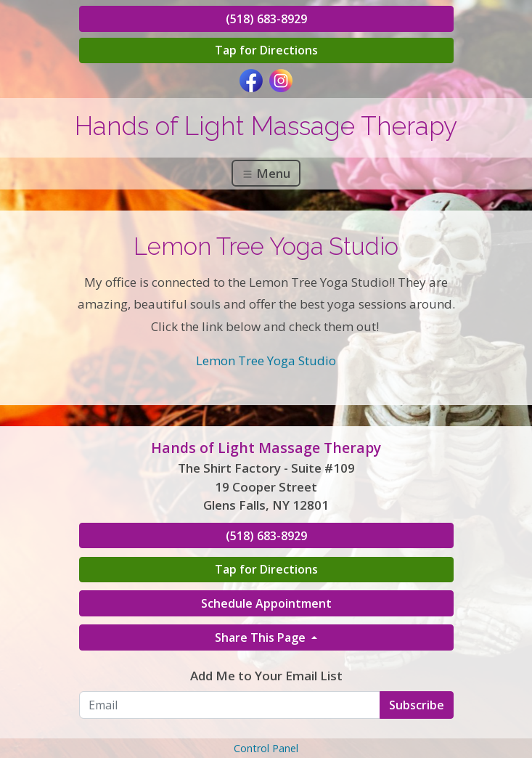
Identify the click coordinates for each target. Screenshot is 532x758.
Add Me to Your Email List (266, 676)
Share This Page (262, 637)
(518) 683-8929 (266, 19)
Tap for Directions (266, 50)
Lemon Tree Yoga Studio (266, 360)
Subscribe (417, 705)
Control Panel (266, 748)
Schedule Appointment (266, 603)
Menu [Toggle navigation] (266, 173)
